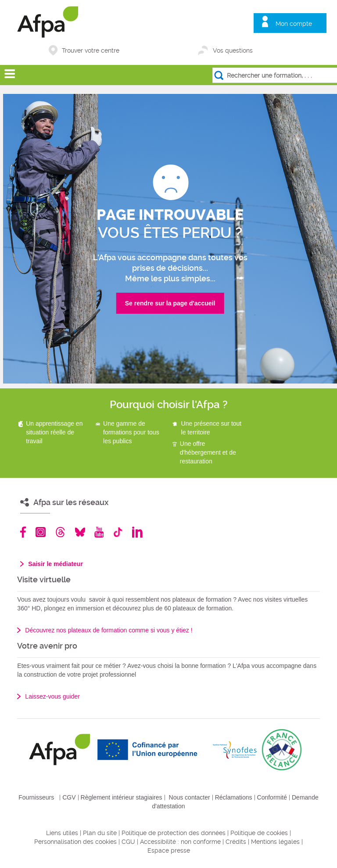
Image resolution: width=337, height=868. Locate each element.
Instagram (41, 532)
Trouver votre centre (91, 50)
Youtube (99, 532)
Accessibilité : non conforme (180, 842)
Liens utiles (62, 833)
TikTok (118, 532)
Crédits (236, 842)
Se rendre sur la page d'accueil (170, 303)
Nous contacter (190, 797)
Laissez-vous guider (52, 696)
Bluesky (80, 532)
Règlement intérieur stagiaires (122, 797)
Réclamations (234, 797)
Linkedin (137, 532)
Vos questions (233, 50)
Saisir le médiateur (56, 564)
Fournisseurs (36, 797)
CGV (69, 797)
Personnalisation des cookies (75, 842)
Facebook (23, 532)
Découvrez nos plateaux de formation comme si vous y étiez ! (109, 630)
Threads (60, 532)
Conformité (272, 797)
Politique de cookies (259, 833)
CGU (128, 842)
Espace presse (169, 850)
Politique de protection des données (174, 833)
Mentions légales (275, 842)
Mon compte (294, 24)
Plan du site (100, 833)
